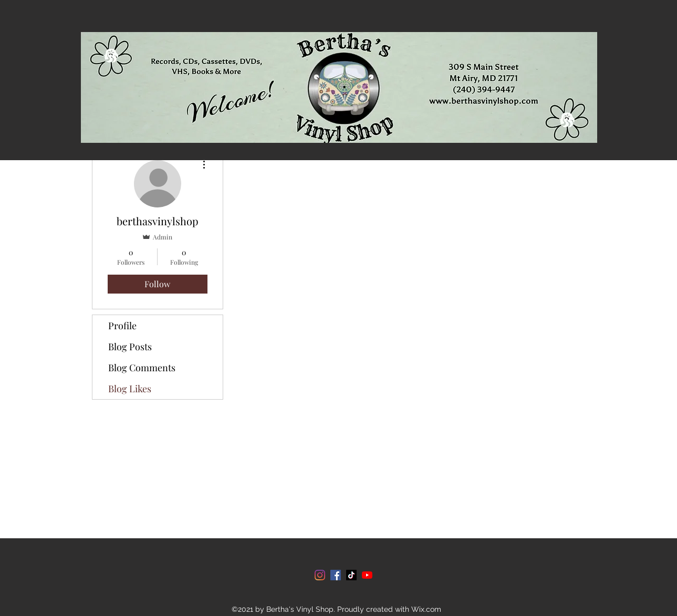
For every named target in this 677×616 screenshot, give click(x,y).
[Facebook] (336, 575)
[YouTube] (367, 575)
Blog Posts (130, 347)
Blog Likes (130, 389)
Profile (122, 326)
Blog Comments (142, 368)
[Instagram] (320, 575)
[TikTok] (351, 575)
